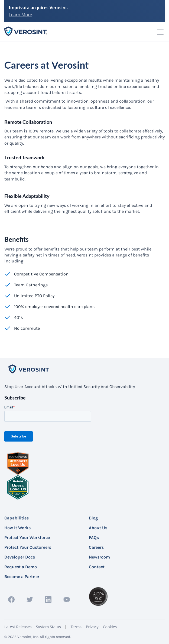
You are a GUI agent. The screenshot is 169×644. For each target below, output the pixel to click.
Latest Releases (18, 627)
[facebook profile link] (11, 599)
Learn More (20, 15)
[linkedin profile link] (48, 599)
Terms (76, 627)
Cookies (110, 627)
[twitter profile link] (30, 599)
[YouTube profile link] (67, 599)
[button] (159, 32)
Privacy (92, 627)
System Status (48, 627)
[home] (26, 32)
